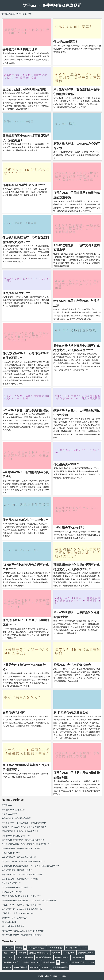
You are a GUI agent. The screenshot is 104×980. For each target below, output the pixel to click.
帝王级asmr (7, 805)
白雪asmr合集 (9, 953)
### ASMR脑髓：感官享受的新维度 (26, 410)
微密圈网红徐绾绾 (60, 967)
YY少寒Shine (72, 948)
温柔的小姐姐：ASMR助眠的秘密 (24, 89)
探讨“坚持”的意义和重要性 (71, 713)
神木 (30, 14)
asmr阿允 (7, 967)
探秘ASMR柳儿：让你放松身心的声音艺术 (20, 831)
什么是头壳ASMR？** (67, 464)
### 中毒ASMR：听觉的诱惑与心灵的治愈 (20, 879)
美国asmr (56, 953)
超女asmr (46, 967)
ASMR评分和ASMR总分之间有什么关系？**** (21, 896)
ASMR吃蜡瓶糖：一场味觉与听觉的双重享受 (21, 849)
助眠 (25, 14)
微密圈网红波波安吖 (12, 962)
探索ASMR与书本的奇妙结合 (72, 665)
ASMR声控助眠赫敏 (24, 957)
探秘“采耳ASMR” (14, 713)
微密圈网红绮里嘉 (86, 953)
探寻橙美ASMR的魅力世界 (20, 49)
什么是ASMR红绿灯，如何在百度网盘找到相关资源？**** (26, 844)
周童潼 (19, 948)
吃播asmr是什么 (62, 957)
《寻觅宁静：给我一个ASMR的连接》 (18, 913)
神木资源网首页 (8, 14)
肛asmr (84, 948)
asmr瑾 (91, 962)
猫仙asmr (34, 967)
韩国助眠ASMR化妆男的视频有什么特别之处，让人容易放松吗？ (30, 901)
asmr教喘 (22, 953)
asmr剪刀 (65, 962)
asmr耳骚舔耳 (69, 953)
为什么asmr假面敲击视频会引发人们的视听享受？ (23, 931)
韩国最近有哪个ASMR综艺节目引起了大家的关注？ (24, 827)
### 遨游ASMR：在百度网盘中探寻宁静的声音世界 (24, 823)
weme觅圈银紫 (21, 967)
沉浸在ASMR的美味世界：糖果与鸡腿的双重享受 (23, 840)
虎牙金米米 (8, 957)
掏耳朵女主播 (49, 962)
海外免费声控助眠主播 (39, 953)
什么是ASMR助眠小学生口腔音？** (25, 520)
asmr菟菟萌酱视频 (44, 957)
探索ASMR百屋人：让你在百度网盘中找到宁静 (22, 875)
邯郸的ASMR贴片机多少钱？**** (24, 185)
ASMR (19, 14)
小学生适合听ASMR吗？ (69, 528)
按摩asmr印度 (78, 962)
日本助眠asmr (78, 957)
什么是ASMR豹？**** (16, 293)
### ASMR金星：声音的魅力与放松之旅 (19, 857)
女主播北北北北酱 (55, 948)
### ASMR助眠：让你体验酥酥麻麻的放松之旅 (22, 909)
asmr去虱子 (8, 948)
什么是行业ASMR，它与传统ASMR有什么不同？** (24, 862)
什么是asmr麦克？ (66, 42)
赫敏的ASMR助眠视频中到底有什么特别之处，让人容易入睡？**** (30, 866)
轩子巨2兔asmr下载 (32, 962)
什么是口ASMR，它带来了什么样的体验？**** (22, 905)
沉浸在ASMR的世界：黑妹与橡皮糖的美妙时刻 (22, 935)
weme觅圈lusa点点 (36, 948)
